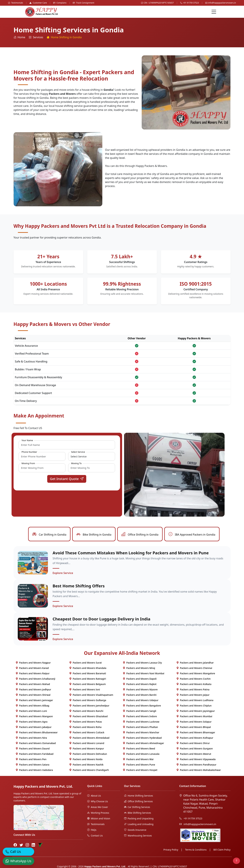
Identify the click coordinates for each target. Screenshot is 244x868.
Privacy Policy (171, 850)
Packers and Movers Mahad (33, 685)
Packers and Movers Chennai (194, 668)
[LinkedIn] (33, 845)
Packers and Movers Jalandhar (195, 663)
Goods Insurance (135, 830)
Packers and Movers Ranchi (86, 711)
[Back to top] (236, 861)
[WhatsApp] (18, 860)
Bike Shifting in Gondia (94, 535)
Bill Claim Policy (222, 850)
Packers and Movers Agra (32, 722)
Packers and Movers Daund (33, 749)
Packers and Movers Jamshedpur (89, 706)
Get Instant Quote (67, 479)
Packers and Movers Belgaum (88, 685)
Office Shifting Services (138, 802)
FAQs (92, 830)
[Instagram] (27, 845)
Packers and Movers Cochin (194, 679)
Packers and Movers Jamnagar (34, 701)
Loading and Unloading (139, 825)
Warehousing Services (138, 836)
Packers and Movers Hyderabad (142, 738)
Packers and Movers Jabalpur (34, 728)
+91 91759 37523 (189, 3)
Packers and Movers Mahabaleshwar (199, 770)
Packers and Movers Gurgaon (195, 749)
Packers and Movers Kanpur (87, 749)
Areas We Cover (98, 808)
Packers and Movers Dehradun (88, 754)
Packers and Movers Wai (138, 760)
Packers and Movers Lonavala (141, 754)
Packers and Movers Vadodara (34, 770)
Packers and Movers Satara (32, 765)
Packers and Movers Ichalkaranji (36, 679)
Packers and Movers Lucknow (141, 722)
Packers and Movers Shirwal (33, 695)
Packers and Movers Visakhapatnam (91, 695)
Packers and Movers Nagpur (33, 663)
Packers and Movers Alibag (32, 706)
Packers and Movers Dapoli (140, 679)
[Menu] (214, 12)
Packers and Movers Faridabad (34, 754)
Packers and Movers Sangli (140, 711)
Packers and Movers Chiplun (194, 706)
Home (19, 37)
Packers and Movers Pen (31, 760)
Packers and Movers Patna (193, 690)
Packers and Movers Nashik (86, 765)
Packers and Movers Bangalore (142, 706)
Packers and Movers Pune (139, 765)
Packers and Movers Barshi (140, 695)
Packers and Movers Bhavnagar (196, 733)
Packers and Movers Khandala (88, 668)
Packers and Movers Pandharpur (196, 765)
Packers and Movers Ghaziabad (88, 717)
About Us (94, 796)
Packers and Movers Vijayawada (196, 760)
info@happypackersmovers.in (221, 3)
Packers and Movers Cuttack (87, 733)
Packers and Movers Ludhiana (195, 701)
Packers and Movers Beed (139, 749)
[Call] (18, 851)
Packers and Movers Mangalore (196, 674)
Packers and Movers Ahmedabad (89, 738)
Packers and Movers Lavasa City (142, 663)
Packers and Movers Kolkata (194, 685)
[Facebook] (15, 845)
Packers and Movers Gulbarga (88, 701)
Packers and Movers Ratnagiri (88, 679)
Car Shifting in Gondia (49, 535)
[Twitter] (21, 845)
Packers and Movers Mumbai (194, 717)
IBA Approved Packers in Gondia (192, 535)
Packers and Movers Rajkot (140, 685)
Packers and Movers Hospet (140, 770)
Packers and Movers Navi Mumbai (144, 674)
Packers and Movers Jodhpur (33, 690)
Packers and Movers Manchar (141, 733)
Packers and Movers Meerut (194, 754)
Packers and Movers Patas (86, 722)
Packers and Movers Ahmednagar (143, 744)
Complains (60, 3)
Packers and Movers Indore (140, 717)
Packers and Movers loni (85, 690)
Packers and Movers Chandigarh (89, 770)
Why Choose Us (98, 802)
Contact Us (95, 836)
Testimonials (15, 3)
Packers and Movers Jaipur (193, 695)
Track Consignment (84, 3)
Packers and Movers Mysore (140, 690)
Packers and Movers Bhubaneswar (37, 733)
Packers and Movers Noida (86, 760)
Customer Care (38, 3)
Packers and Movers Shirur (193, 744)
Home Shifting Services (139, 796)
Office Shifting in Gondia (140, 535)
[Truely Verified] (40, 846)
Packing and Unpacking (139, 819)
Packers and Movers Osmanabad (36, 744)
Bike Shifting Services (138, 813)
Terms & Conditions (196, 850)
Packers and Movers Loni (31, 711)
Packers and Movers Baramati (88, 674)
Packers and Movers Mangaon (34, 717)
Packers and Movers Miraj (139, 668)
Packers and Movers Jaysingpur (196, 711)
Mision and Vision (99, 819)
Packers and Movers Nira (31, 738)
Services (36, 37)
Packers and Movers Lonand (87, 744)
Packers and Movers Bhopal (194, 728)
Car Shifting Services (137, 808)
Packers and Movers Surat (85, 663)
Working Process (98, 813)
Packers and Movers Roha (85, 728)
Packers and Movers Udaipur (141, 701)
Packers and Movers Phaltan (140, 728)
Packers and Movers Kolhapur (195, 738)
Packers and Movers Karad (32, 668)
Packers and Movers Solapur (194, 722)
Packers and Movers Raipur (33, 674)
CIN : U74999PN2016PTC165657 (157, 3)
